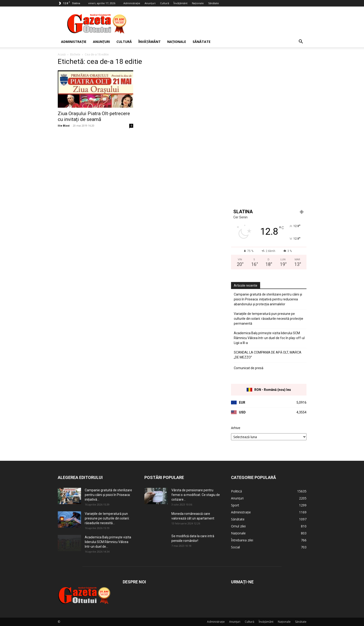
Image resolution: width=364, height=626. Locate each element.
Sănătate (214, 3)
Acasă (62, 54)
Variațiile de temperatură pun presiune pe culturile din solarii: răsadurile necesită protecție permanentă (269, 319)
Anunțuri (150, 3)
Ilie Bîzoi (64, 126)
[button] (301, 42)
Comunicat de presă (249, 368)
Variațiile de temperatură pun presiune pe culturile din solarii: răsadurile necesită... (107, 518)
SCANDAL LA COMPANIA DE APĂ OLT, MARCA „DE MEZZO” (268, 355)
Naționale (198, 3)
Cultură (165, 3)
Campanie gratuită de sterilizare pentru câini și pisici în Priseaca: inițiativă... (108, 495)
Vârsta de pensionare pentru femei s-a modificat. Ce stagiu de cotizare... (196, 495)
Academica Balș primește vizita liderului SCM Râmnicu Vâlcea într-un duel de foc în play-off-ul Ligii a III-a (269, 338)
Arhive (236, 428)
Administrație (132, 3)
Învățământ (180, 3)
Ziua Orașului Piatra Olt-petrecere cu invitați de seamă (94, 116)
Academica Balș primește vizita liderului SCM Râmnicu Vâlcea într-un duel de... (108, 542)
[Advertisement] (222, 24)
